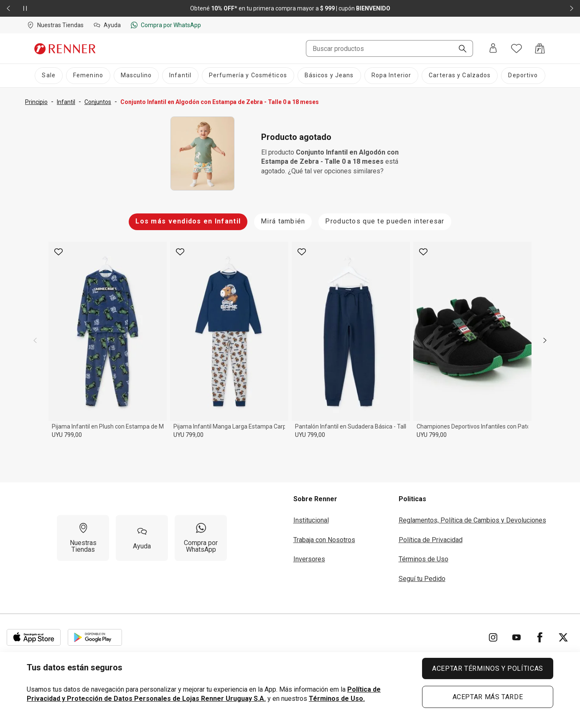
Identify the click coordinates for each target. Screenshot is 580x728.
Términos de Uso (424, 559)
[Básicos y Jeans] (329, 76)
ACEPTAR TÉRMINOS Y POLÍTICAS (488, 668)
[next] (545, 340)
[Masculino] (136, 76)
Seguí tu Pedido (422, 579)
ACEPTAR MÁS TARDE (488, 697)
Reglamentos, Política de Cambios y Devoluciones (472, 520)
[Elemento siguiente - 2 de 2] (572, 8)
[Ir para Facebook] (540, 637)
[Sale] (48, 76)
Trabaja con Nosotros (324, 540)
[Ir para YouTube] (516, 637)
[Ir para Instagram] (493, 637)
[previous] (35, 340)
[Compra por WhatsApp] (201, 538)
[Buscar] (459, 49)
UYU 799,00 (67, 435)
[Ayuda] (142, 538)
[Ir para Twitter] (563, 637)
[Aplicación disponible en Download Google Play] (95, 637)
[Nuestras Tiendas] (83, 538)
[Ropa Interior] (392, 76)
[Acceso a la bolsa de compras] (540, 48)
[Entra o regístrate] (493, 49)
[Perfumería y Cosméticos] (248, 76)
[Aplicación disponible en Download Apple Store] (34, 637)
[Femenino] (88, 76)
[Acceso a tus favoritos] (516, 48)
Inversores (309, 559)
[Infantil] (180, 76)
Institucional (311, 520)
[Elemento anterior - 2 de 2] (8, 8)
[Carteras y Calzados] (460, 76)
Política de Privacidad (431, 540)
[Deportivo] (523, 76)
